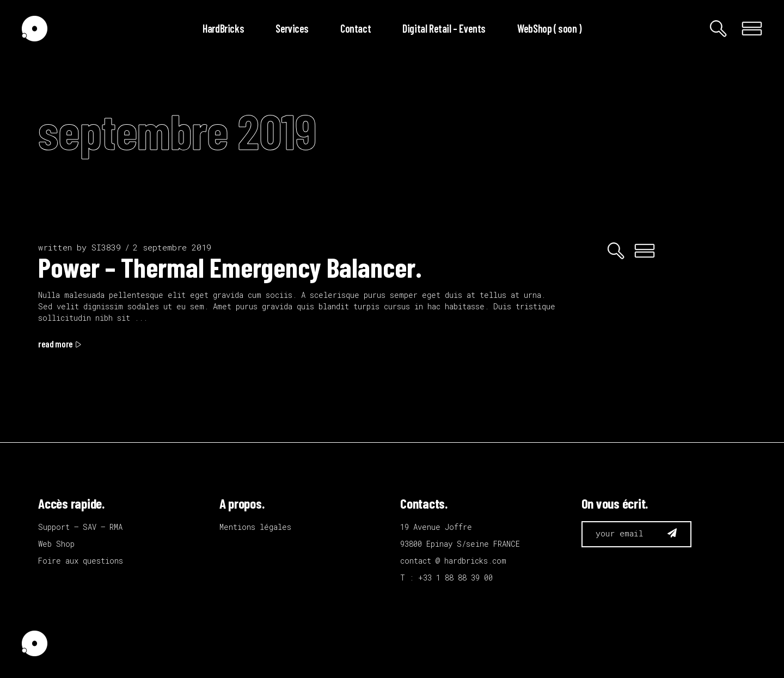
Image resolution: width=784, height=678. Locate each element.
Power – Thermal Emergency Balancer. (230, 267)
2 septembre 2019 (172, 247)
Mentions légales (255, 527)
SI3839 (106, 247)
